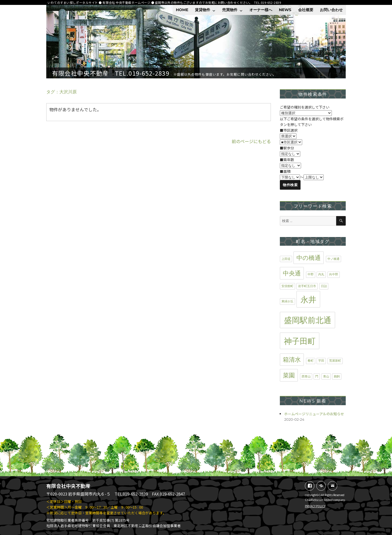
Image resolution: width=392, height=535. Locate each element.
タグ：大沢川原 (62, 92)
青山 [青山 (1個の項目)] (326, 376)
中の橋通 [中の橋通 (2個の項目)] (309, 258)
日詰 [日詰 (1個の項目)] (324, 286)
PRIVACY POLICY (315, 506)
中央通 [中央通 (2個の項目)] (292, 273)
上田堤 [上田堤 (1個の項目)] (286, 259)
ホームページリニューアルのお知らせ (314, 414)
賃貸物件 (203, 10)
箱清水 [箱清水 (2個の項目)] (292, 359)
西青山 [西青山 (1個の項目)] (306, 376)
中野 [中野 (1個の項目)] (311, 274)
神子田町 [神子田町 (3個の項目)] (300, 341)
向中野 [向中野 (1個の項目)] (334, 274)
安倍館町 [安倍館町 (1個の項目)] (287, 286)
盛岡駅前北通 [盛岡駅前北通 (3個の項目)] (308, 320)
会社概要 (306, 10)
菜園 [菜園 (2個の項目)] (289, 375)
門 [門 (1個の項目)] (317, 376)
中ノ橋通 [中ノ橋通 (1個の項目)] (333, 259)
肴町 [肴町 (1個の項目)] (311, 361)
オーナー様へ (261, 10)
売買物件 (230, 10)
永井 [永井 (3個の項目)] (308, 299)
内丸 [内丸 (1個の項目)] (321, 274)
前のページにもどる (251, 141)
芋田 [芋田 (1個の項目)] (321, 361)
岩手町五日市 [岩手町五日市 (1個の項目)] (307, 286)
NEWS (285, 10)
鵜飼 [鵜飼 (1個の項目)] (337, 376)
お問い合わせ (331, 10)
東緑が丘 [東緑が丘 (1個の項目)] (287, 301)
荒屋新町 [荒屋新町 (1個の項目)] (335, 361)
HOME (182, 10)
